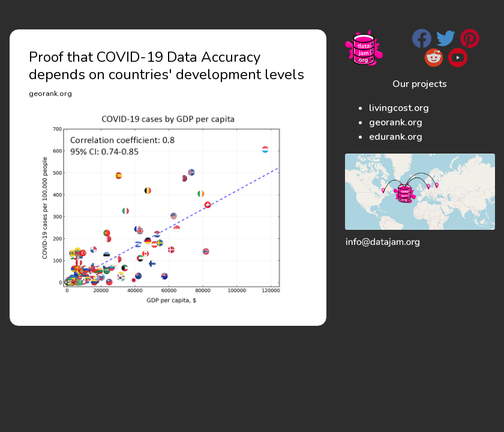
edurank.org (396, 137)
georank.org (396, 122)
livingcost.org (399, 108)
